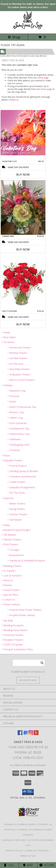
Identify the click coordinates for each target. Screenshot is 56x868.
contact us (13, 100)
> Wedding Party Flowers (15, 630)
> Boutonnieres (16, 555)
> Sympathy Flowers (12, 460)
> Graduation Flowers (19, 375)
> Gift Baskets (9, 535)
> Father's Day (15, 418)
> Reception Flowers (12, 640)
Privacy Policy (15, 851)
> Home (6, 332)
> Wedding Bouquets (13, 625)
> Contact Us (8, 600)
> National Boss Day (18, 434)
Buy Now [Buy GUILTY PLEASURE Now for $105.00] (23, 324)
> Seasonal (7, 498)
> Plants (6, 525)
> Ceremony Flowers (12, 635)
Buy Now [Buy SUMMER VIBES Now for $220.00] (23, 249)
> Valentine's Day (17, 391)
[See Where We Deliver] (28, 680)
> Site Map (7, 621)
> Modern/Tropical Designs (16, 530)
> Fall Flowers (15, 520)
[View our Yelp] (36, 734)
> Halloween (14, 439)
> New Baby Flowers (19, 369)
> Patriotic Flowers (11, 540)
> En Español (8, 571)
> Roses (6, 456)
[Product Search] (29, 663)
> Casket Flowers (17, 482)
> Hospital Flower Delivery (21, 615)
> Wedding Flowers (12, 566)
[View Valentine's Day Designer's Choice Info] (23, 133)
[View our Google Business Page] (25, 734)
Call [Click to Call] (9, 865)
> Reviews (7, 585)
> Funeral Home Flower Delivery (24, 610)
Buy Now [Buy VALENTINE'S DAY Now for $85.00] (23, 175)
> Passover (13, 396)
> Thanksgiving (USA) (18, 445)
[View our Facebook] (20, 734)
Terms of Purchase (37, 851)
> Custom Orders (11, 590)
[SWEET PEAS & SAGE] (28, 29)
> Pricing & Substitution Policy (17, 649)
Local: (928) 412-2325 (28, 758)
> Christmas (14, 450)
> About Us (7, 580)
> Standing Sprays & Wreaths (23, 471)
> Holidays (7, 385)
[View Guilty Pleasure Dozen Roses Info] (23, 282)
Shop (14, 37)
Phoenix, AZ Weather (14, 840)
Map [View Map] (28, 865)
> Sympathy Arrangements (21, 487)
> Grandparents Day (18, 429)
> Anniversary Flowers (19, 348)
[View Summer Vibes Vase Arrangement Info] (23, 208)
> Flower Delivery (11, 604)
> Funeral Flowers (17, 466)
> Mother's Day (16, 412)
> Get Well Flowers (17, 358)
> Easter (12, 402)
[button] (28, 792)
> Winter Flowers (16, 504)
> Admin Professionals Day (22, 407)
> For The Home (16, 493)
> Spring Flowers (16, 509)
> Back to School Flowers (21, 380)
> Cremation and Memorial (22, 477)
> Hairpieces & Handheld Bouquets (26, 561)
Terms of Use (28, 856)
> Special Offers (10, 595)
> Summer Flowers (17, 514)
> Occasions (8, 342)
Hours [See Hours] (47, 865)
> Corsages (14, 550)
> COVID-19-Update (12, 645)
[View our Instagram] (31, 734)
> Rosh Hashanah (17, 423)
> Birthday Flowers (17, 353)
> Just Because (15, 364)
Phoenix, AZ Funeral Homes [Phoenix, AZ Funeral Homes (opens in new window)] (20, 824)
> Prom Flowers (10, 544)
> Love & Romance (12, 576)
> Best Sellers (9, 337)
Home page (43, 78)
